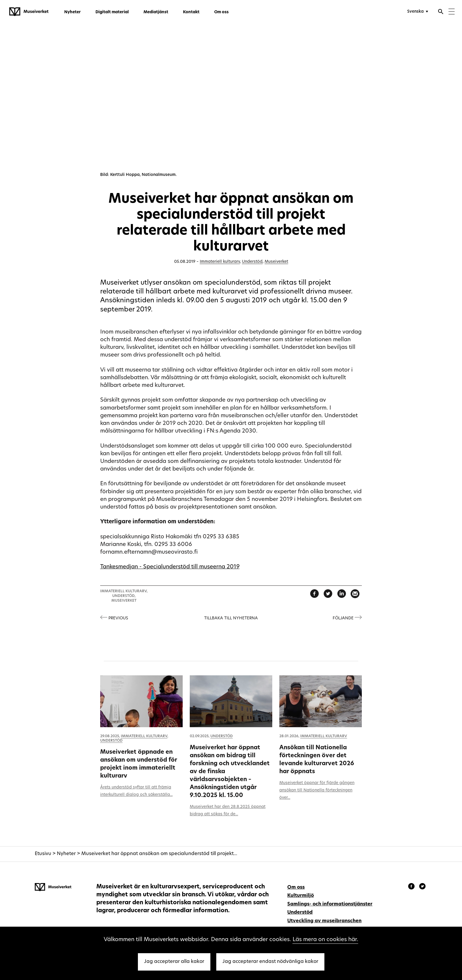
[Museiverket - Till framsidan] (29, 12)
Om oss (221, 12)
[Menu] (452, 12)
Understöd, (124, 596)
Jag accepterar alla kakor (174, 962)
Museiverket (276, 262)
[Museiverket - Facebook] (412, 887)
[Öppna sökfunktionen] (441, 12)
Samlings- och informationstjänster (330, 904)
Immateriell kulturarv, (124, 591)
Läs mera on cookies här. (325, 940)
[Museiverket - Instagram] (422, 887)
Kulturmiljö (301, 896)
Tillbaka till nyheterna (231, 618)
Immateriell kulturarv (220, 262)
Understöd (252, 262)
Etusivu (43, 854)
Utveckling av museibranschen (324, 921)
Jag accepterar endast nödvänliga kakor (270, 962)
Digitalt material (112, 12)
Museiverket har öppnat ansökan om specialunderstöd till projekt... (159, 854)
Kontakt (191, 12)
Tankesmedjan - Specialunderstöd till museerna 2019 (170, 567)
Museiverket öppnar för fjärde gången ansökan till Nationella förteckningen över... (317, 790)
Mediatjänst (156, 12)
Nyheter (72, 12)
